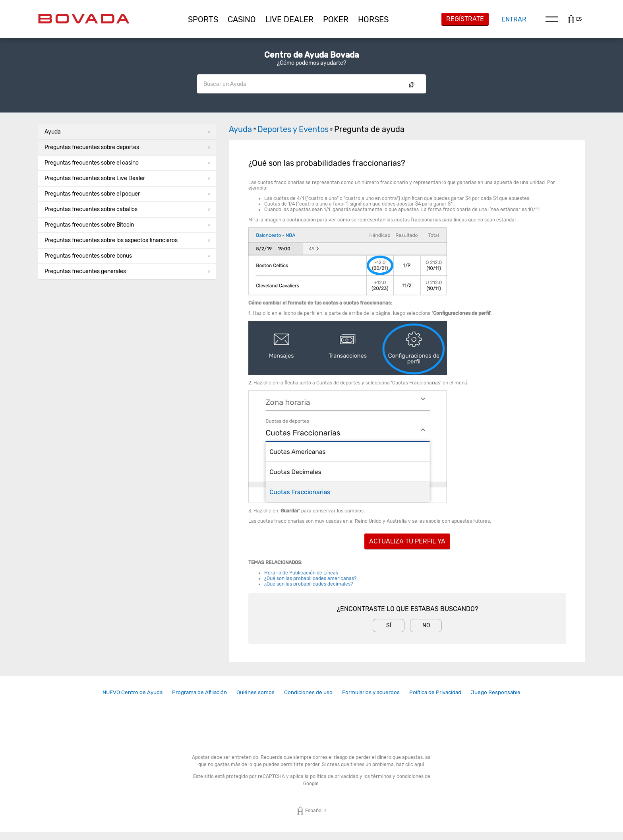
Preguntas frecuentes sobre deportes (127, 147)
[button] (203, 19)
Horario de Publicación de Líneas (301, 573)
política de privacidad (334, 776)
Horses (373, 19)
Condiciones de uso (308, 692)
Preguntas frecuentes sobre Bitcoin (127, 225)
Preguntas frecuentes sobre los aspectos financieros (127, 240)
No (426, 626)
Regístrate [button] (465, 19)
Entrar (514, 19)
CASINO (242, 19)
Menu (552, 19)
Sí (389, 626)
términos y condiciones (397, 776)
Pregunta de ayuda (369, 129)
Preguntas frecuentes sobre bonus (127, 256)
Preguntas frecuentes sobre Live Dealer (127, 178)
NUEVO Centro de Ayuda (133, 692)
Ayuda (127, 132)
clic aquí (415, 764)
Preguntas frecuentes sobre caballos (127, 209)
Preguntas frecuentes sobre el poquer (127, 194)
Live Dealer (289, 19)
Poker (336, 19)
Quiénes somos (255, 692)
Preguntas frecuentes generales (127, 271)
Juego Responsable (496, 692)
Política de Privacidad (435, 692)
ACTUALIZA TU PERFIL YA (407, 541)
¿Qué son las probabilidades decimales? (309, 584)
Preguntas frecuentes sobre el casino (127, 163)
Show (412, 84)
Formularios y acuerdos (371, 692)
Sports (203, 19)
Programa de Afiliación (199, 692)
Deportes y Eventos (296, 129)
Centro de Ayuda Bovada (311, 55)
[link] (133, 692)
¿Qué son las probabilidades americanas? (310, 578)
